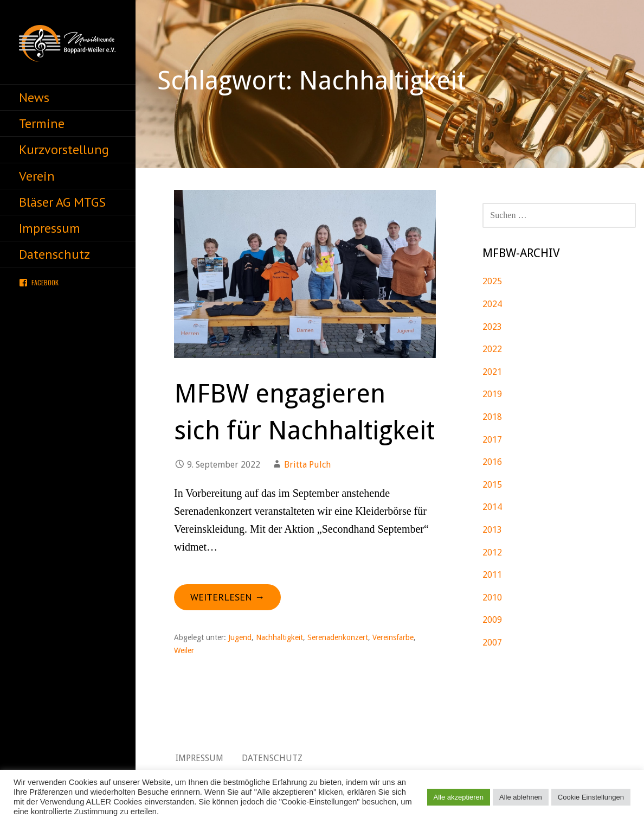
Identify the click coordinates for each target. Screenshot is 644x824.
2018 (492, 417)
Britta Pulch (307, 465)
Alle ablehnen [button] (521, 797)
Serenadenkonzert (338, 637)
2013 (492, 530)
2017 (492, 440)
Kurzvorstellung (64, 149)
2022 (492, 349)
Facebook (45, 282)
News (34, 97)
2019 (492, 394)
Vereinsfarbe (393, 637)
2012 (492, 552)
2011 (492, 575)
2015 (492, 485)
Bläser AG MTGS (62, 202)
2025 (492, 281)
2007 (492, 643)
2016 (492, 462)
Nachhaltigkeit (279, 637)
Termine (42, 123)
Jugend (240, 637)
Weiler (184, 650)
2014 (492, 507)
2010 (492, 598)
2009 (492, 620)
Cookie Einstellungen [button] (591, 797)
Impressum (50, 228)
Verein (37, 176)
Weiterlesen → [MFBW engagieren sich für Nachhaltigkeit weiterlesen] (227, 597)
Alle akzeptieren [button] (459, 797)
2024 (492, 304)
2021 (492, 372)
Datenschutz (54, 254)
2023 (492, 327)
